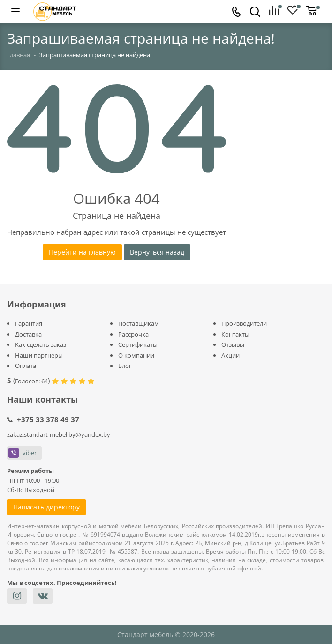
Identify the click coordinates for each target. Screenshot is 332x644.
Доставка (28, 334)
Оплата (26, 366)
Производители (244, 323)
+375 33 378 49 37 (48, 419)
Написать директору (46, 507)
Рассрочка (133, 334)
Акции (230, 355)
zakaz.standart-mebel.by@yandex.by (59, 434)
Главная (19, 55)
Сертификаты (138, 344)
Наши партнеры (39, 355)
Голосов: (31, 381)
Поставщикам (139, 323)
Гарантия (29, 323)
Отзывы (233, 344)
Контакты (235, 334)
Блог (125, 366)
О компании (136, 355)
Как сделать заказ (41, 344)
